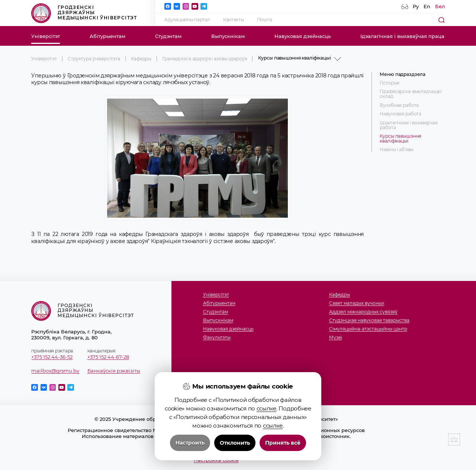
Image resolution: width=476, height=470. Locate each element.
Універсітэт (46, 36)
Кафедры (141, 59)
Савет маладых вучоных (357, 303)
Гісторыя (390, 83)
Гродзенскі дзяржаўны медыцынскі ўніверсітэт (84, 13)
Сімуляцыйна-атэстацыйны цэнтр (368, 329)
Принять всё (283, 444)
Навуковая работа (401, 114)
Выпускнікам (228, 36)
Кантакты (234, 20)
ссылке (266, 410)
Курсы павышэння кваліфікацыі (401, 139)
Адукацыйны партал (187, 20)
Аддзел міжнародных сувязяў (363, 312)
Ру (416, 6)
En (427, 6)
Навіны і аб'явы (397, 150)
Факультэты (217, 338)
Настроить (190, 444)
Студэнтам (168, 36)
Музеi (336, 338)
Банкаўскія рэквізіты (114, 371)
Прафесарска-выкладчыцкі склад (411, 94)
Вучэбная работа (399, 105)
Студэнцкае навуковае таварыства (369, 321)
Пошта (265, 20)
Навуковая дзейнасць (303, 36)
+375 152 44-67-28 (108, 357)
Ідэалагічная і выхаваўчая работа (409, 125)
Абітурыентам (107, 36)
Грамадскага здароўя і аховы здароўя (205, 59)
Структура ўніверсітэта (94, 59)
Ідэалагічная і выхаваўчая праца (402, 36)
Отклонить (235, 444)
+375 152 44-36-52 (52, 357)
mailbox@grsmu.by (55, 371)
